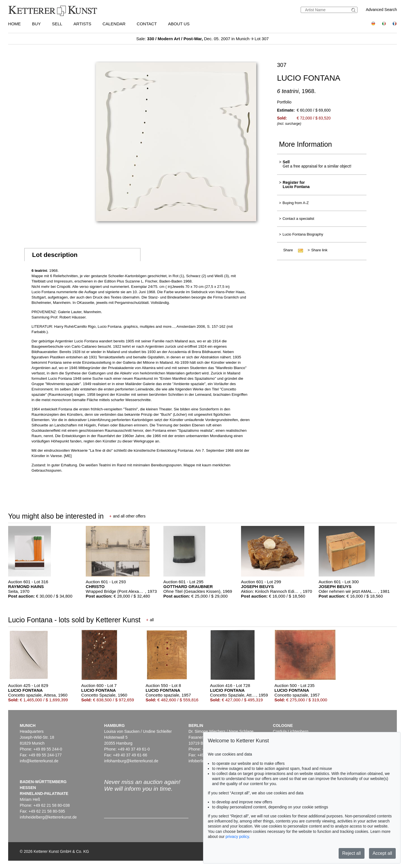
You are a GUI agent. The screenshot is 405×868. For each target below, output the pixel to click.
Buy (36, 24)
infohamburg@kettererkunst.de (131, 761)
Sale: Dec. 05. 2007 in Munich (194, 39)
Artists (82, 24)
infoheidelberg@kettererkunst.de (48, 817)
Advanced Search (382, 10)
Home (14, 24)
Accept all (382, 853)
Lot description (55, 255)
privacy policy (237, 837)
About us (179, 24)
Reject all (352, 853)
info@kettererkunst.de (39, 761)
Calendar (114, 24)
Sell (57, 24)
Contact (147, 24)
